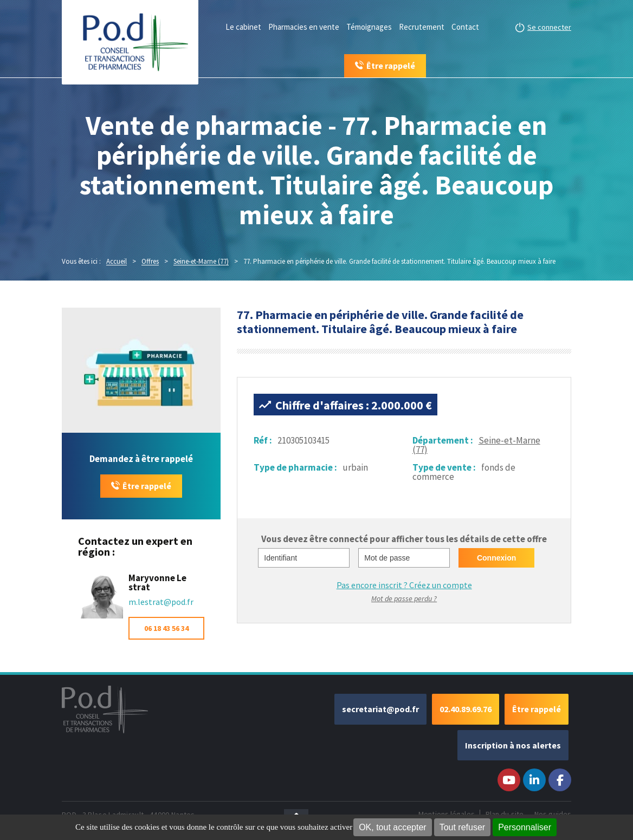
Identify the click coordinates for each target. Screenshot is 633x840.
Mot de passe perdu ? (404, 598)
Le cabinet (243, 27)
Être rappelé (147, 486)
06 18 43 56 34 (166, 628)
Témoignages (369, 27)
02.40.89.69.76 (466, 709)
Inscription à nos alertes (513, 745)
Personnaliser (525, 827)
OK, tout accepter (393, 827)
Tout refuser (462, 827)
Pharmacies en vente (304, 27)
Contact (465, 27)
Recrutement (422, 27)
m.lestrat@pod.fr (161, 602)
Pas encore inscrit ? (404, 585)
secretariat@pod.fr (380, 709)
